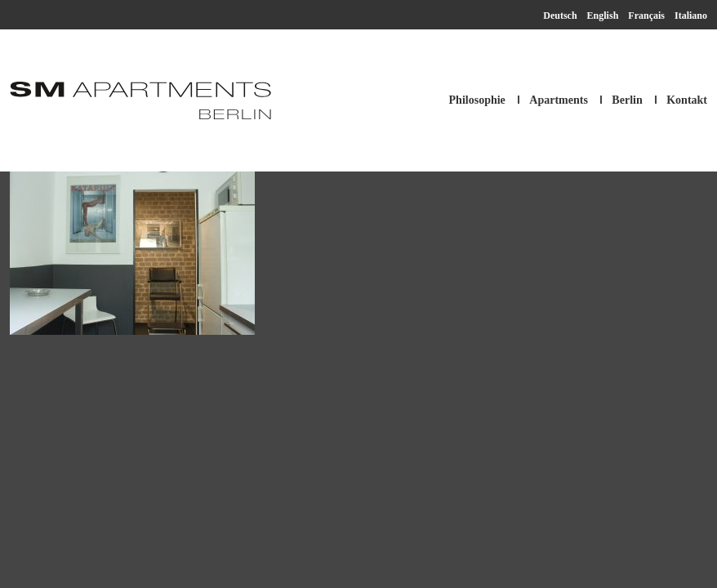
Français (646, 16)
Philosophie (477, 100)
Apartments (559, 100)
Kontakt (687, 100)
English (603, 16)
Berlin (627, 100)
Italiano (691, 16)
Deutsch (560, 16)
